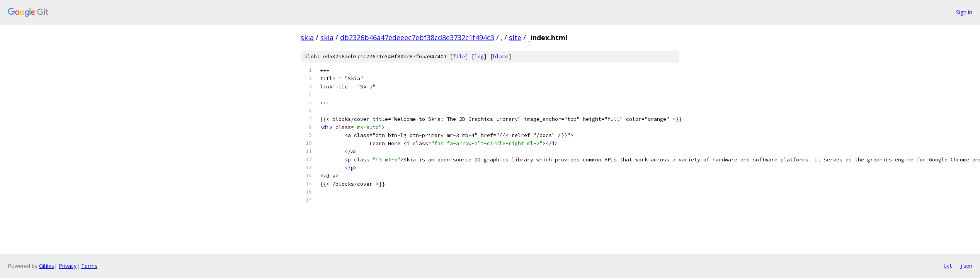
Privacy (68, 266)
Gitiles (47, 266)
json (966, 266)
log (479, 57)
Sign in (964, 12)
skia (307, 37)
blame (501, 57)
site (515, 37)
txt (948, 266)
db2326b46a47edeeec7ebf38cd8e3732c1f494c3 (417, 37)
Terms (89, 266)
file (459, 57)
